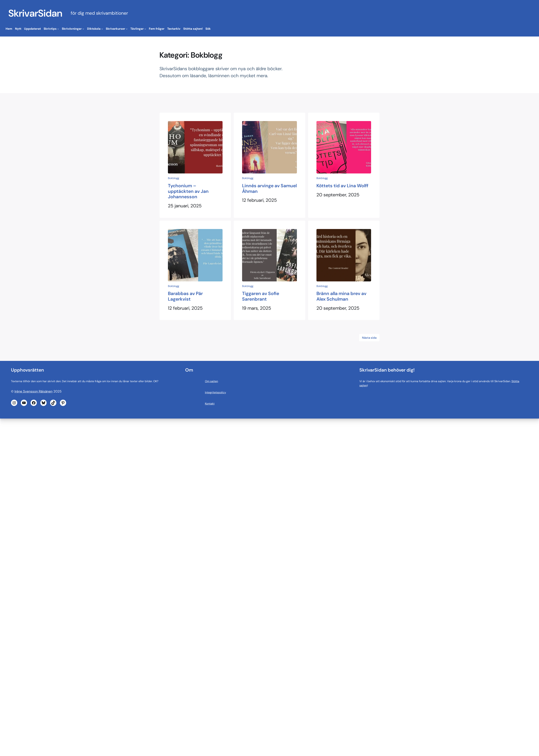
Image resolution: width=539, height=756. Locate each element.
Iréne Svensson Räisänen (34, 391)
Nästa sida (369, 338)
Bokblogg (173, 178)
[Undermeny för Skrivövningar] (83, 29)
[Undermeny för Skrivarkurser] (127, 29)
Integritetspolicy (215, 392)
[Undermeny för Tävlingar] (145, 29)
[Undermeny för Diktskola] (102, 29)
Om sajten (211, 381)
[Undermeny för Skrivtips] (58, 29)
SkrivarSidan (35, 13)
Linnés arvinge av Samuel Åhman (269, 189)
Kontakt (210, 404)
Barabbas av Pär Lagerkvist (185, 296)
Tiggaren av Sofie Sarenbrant (261, 296)
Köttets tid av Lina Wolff (342, 186)
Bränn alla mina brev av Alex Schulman (341, 296)
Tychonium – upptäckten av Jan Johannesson (188, 191)
